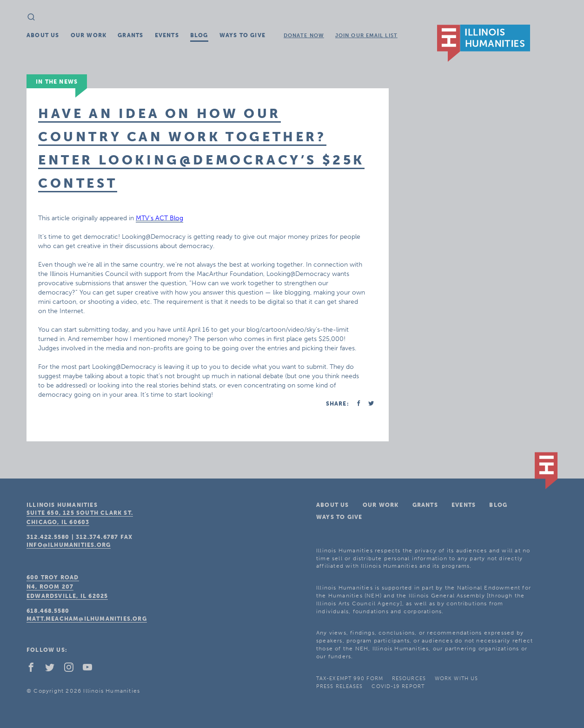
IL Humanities (484, 43)
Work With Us (456, 679)
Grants (130, 35)
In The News (57, 82)
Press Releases (339, 686)
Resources (409, 679)
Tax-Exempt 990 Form (350, 679)
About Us (43, 35)
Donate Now (304, 36)
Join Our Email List (366, 36)
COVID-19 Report (398, 686)
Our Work (89, 35)
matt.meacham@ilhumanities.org (87, 619)
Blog (199, 35)
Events (167, 35)
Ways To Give (242, 35)
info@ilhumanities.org (69, 545)
